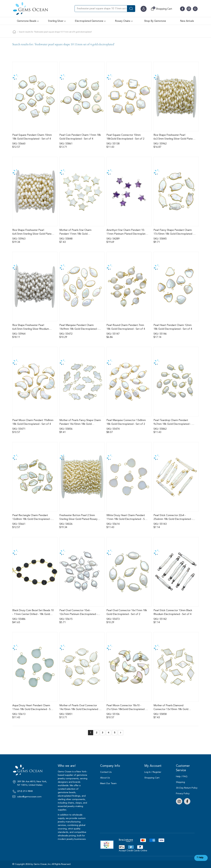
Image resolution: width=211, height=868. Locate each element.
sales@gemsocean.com (29, 797)
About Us (105, 778)
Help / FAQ (182, 776)
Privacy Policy (183, 793)
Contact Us (106, 772)
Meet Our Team (108, 783)
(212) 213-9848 (25, 791)
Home (14, 32)
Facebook (187, 801)
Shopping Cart (152, 778)
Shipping (180, 782)
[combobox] (105, 9)
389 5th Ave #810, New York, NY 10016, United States (32, 783)
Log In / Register (153, 772)
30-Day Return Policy (187, 788)
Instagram (179, 801)
